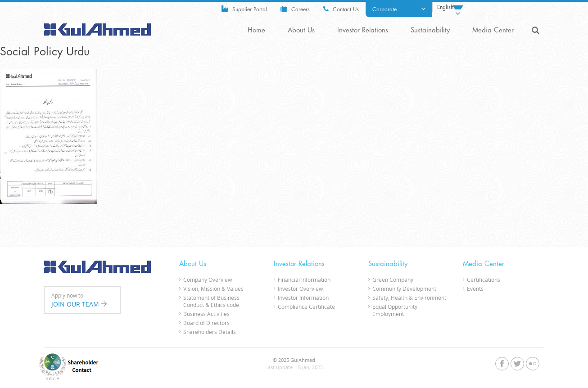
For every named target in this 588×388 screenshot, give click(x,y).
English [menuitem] (445, 7)
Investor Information (303, 298)
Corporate (399, 9)
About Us (301, 30)
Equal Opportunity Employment (395, 310)
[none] (450, 7)
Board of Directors (206, 323)
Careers (295, 9)
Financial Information (304, 280)
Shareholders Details (210, 332)
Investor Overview (300, 289)
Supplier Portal (244, 9)
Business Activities (206, 314)
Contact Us (341, 9)
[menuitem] (450, 7)
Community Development (404, 289)
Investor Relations (363, 30)
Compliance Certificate (306, 307)
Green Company (393, 280)
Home (256, 30)
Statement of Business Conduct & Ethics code (211, 301)
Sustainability (430, 30)
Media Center (493, 30)
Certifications (484, 280)
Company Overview (208, 280)
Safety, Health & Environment (409, 298)
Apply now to (82, 300)
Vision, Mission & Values (213, 289)
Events (475, 289)
